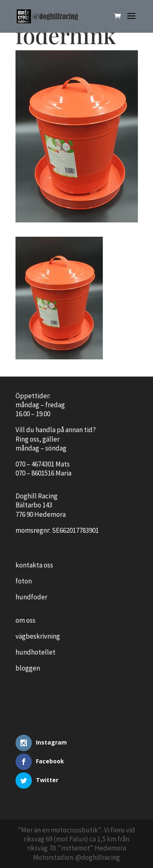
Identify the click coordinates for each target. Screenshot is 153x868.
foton (24, 581)
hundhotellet (35, 652)
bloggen (28, 668)
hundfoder (31, 597)
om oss (25, 620)
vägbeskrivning (38, 636)
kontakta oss (34, 565)
